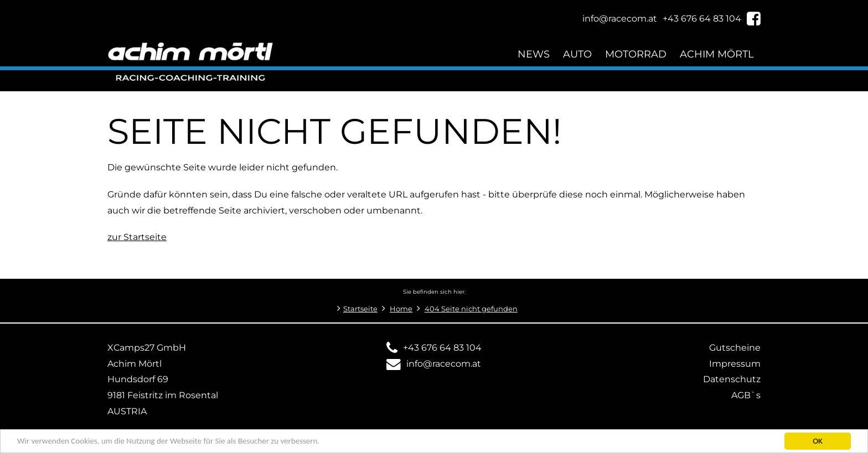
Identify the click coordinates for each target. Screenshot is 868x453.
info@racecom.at (444, 364)
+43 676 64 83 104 (442, 348)
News (534, 54)
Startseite (360, 309)
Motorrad (636, 54)
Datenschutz (732, 379)
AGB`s (746, 395)
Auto (577, 54)
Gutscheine (735, 348)
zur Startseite (137, 237)
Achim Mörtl (717, 54)
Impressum (735, 364)
